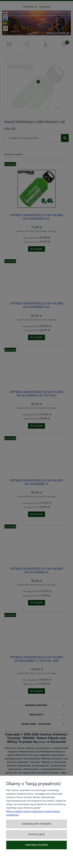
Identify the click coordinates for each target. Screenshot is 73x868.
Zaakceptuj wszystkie (36, 845)
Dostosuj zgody (36, 834)
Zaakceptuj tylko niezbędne (37, 824)
